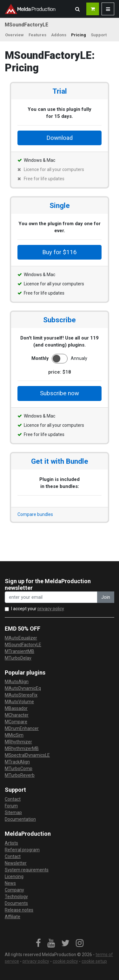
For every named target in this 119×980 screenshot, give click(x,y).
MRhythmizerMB (22, 748)
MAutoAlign (17, 682)
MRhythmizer (18, 742)
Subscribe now (60, 393)
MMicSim (14, 735)
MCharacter (17, 715)
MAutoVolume (19, 702)
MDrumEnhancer (22, 728)
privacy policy (51, 609)
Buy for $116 (60, 252)
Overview (14, 35)
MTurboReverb (20, 775)
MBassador (16, 708)
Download (60, 138)
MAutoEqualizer (21, 638)
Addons (59, 35)
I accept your (38, 609)
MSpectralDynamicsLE (27, 755)
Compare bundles (35, 514)
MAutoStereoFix (21, 695)
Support (99, 35)
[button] (77, 9)
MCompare (16, 722)
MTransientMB (20, 651)
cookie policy (65, 961)
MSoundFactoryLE (23, 645)
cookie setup (94, 961)
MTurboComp (19, 769)
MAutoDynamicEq (23, 688)
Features (37, 35)
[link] (38, 943)
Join (106, 597)
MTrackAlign (17, 762)
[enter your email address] (51, 597)
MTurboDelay (18, 658)
